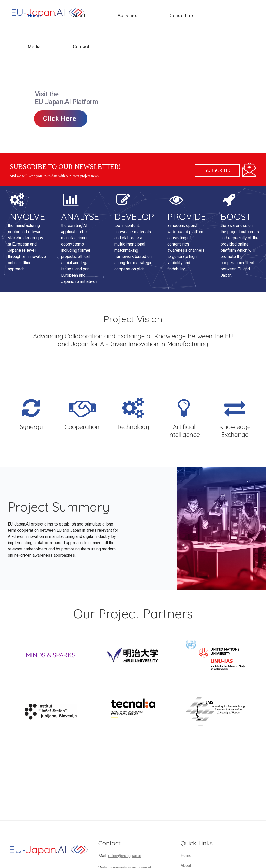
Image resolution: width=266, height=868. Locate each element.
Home (186, 855)
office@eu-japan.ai (125, 856)
